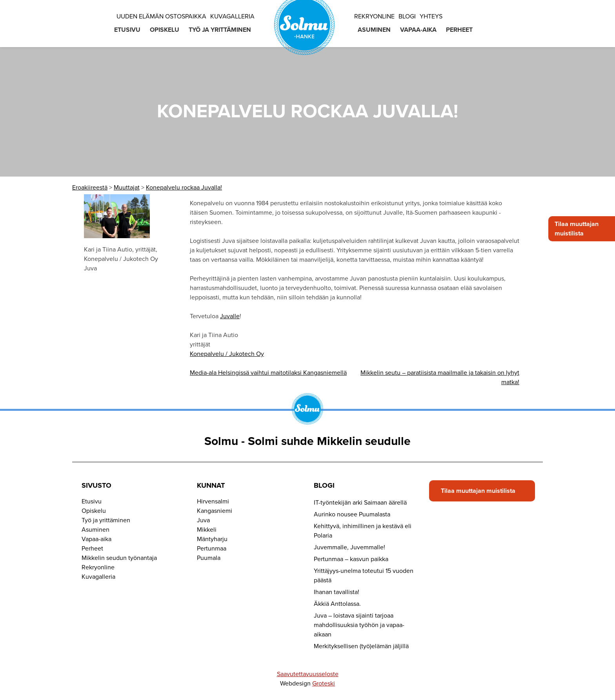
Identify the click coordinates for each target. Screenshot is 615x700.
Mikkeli (207, 530)
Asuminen (374, 30)
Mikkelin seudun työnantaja (119, 558)
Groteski (324, 684)
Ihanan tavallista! (337, 592)
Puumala (209, 558)
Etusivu (127, 30)
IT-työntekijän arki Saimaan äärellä (360, 503)
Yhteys (431, 16)
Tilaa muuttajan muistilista (577, 229)
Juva (203, 520)
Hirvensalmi (213, 501)
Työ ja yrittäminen (220, 30)
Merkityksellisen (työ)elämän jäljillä (361, 646)
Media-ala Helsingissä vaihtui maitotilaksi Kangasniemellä (268, 373)
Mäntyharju (212, 539)
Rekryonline (374, 16)
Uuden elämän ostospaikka (161, 16)
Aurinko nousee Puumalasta (352, 514)
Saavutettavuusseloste (308, 674)
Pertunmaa (212, 549)
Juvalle (230, 316)
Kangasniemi (215, 511)
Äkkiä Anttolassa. (337, 604)
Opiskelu (165, 30)
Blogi (407, 16)
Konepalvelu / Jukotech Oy (227, 354)
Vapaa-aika (418, 30)
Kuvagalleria (232, 16)
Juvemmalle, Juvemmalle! (349, 547)
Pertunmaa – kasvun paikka (351, 559)
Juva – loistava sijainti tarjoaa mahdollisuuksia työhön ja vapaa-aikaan (359, 625)
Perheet (459, 30)
